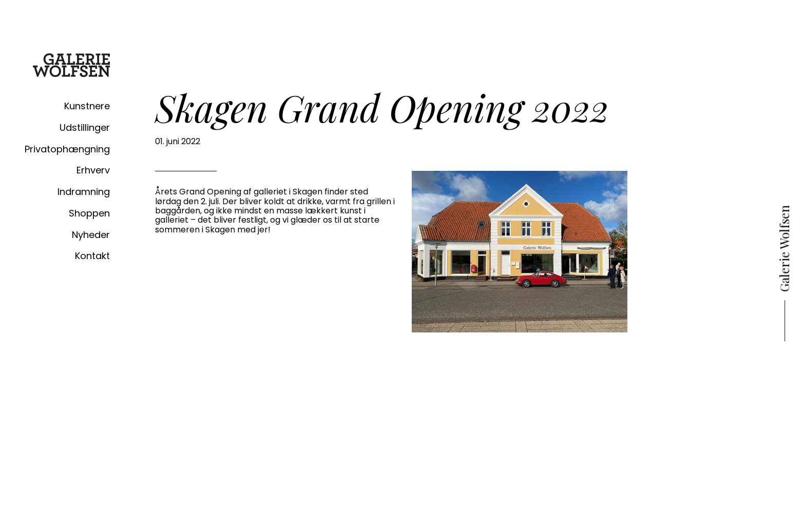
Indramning (84, 192)
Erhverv (93, 170)
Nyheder (91, 235)
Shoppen (89, 213)
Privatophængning (67, 149)
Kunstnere (87, 106)
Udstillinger (85, 127)
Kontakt (92, 256)
